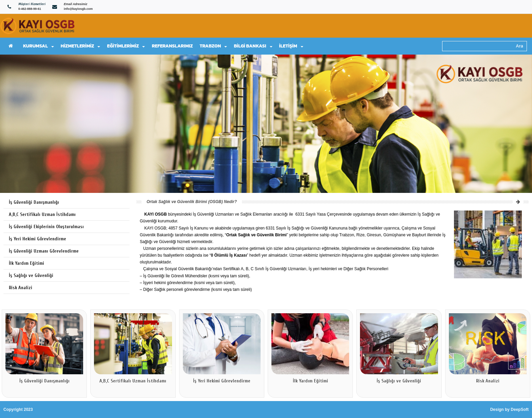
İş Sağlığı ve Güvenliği (31, 275)
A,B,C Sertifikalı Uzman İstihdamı (42, 214)
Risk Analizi (21, 288)
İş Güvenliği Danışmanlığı (34, 202)
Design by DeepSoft (509, 410)
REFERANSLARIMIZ (172, 46)
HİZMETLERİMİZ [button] (81, 46)
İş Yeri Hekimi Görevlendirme (37, 239)
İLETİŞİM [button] (291, 46)
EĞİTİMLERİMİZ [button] (126, 46)
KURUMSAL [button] (39, 46)
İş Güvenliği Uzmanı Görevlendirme (44, 251)
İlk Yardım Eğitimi (26, 263)
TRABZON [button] (213, 46)
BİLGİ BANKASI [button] (253, 46)
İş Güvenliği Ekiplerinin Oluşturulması (46, 227)
